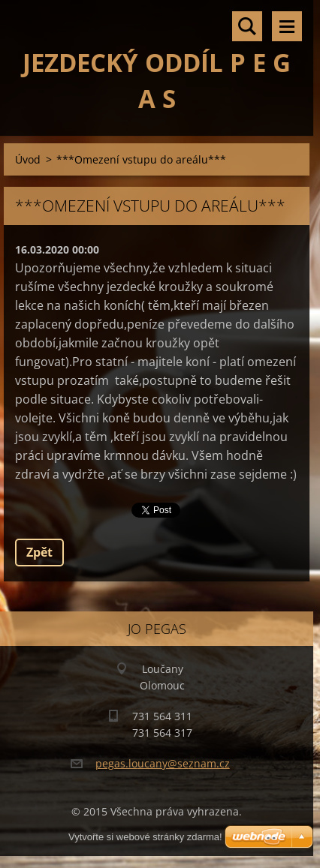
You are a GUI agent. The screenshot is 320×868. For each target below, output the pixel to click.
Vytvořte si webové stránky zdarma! (145, 837)
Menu (287, 26)
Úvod (28, 159)
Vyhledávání (247, 26)
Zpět (39, 552)
